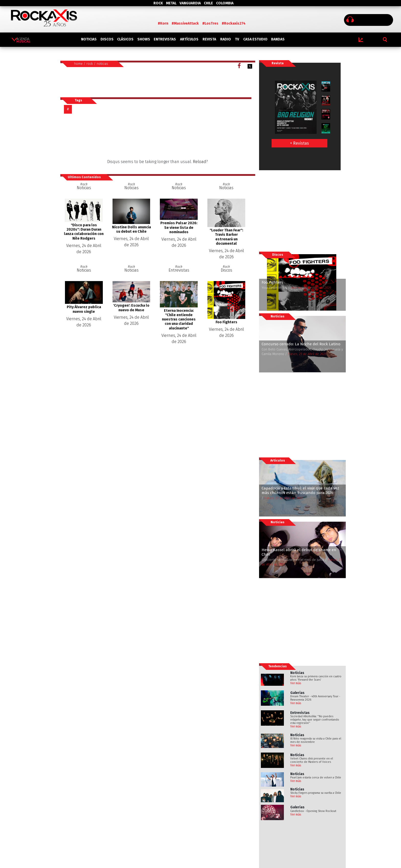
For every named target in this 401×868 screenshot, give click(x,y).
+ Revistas (299, 143)
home (78, 64)
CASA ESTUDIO (255, 39)
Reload (199, 162)
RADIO (226, 39)
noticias (102, 64)
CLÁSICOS (125, 39)
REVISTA (209, 39)
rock (90, 64)
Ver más (296, 683)
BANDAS (278, 39)
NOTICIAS (89, 39)
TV (237, 39)
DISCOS (107, 39)
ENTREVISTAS (165, 39)
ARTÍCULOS (189, 39)
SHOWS (144, 39)
